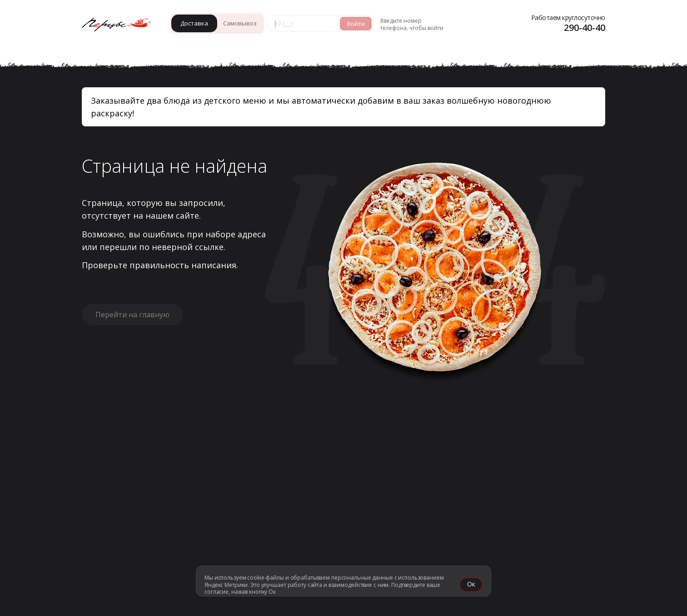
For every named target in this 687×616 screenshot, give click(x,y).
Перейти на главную (132, 315)
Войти (356, 24)
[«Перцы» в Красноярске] (121, 26)
